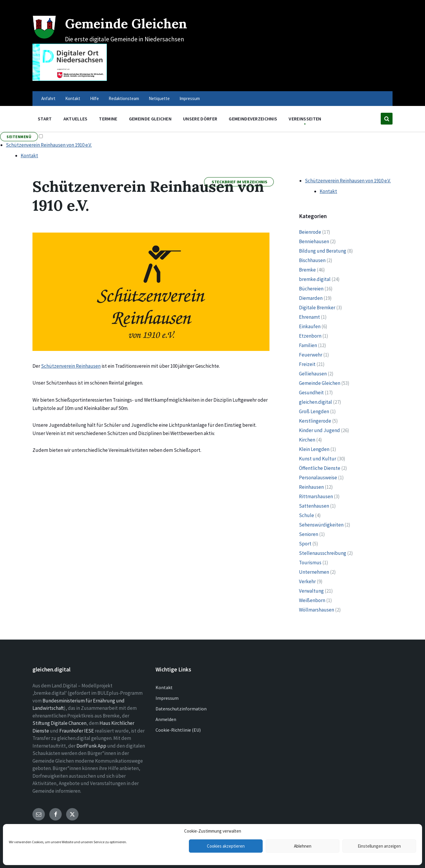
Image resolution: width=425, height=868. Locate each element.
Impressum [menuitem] (190, 98)
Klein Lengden (314, 449)
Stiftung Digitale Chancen (59, 723)
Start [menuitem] (45, 119)
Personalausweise (318, 478)
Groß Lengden (314, 411)
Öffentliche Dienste (320, 468)
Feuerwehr (311, 355)
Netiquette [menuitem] (159, 98)
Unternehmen (314, 572)
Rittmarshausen (316, 496)
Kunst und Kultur (318, 459)
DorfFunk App (91, 746)
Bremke (307, 270)
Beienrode (310, 232)
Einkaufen (310, 326)
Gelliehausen (313, 374)
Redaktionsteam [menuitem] (124, 98)
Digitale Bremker (317, 308)
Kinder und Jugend (319, 430)
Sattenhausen (314, 506)
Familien (308, 345)
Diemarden (311, 298)
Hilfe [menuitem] (94, 98)
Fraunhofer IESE (77, 731)
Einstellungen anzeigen (379, 846)
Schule (307, 515)
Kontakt (29, 156)
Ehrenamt (309, 317)
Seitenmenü (19, 137)
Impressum (167, 698)
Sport (305, 544)
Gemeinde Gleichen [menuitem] (150, 119)
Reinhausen (311, 487)
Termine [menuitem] (108, 119)
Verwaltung (311, 591)
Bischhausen (312, 260)
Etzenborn (310, 336)
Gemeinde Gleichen (135, 23)
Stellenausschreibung (323, 553)
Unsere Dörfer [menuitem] (200, 119)
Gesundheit (311, 393)
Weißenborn (312, 600)
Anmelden (166, 719)
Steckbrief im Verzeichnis (240, 182)
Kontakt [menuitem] (73, 98)
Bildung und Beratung (323, 251)
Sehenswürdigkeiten (321, 525)
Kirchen (307, 440)
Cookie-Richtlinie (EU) (178, 730)
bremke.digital (315, 279)
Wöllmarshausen (317, 610)
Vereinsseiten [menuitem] (305, 119)
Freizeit (307, 364)
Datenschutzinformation (181, 709)
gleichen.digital (316, 402)
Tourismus (310, 563)
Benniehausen (314, 241)
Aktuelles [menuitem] (76, 119)
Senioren (309, 534)
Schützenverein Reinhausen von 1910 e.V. (49, 145)
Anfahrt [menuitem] (48, 98)
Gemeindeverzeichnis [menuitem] (253, 119)
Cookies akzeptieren (226, 846)
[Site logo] (44, 37)
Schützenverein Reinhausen (71, 366)
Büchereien (311, 289)
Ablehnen (303, 846)
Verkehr (307, 581)
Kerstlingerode (315, 421)
